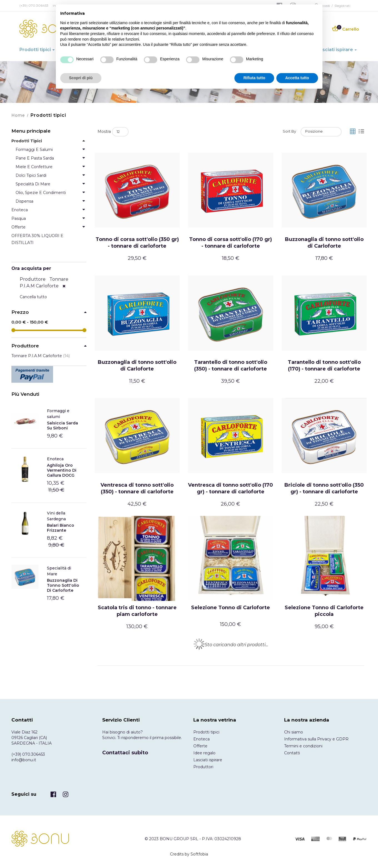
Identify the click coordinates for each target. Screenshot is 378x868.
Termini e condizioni (303, 746)
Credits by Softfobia (189, 854)
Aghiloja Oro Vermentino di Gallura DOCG (62, 470)
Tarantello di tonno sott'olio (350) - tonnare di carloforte (231, 365)
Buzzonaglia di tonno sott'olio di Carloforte (324, 243)
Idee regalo (204, 753)
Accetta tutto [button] (297, 78)
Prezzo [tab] (20, 312)
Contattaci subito (125, 753)
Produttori (203, 767)
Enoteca (55, 459)
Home (18, 115)
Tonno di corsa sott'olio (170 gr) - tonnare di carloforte (231, 243)
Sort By (289, 131)
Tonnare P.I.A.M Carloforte (41, 356)
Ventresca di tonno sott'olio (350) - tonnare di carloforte (137, 488)
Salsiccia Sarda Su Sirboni (62, 426)
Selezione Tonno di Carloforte (231, 608)
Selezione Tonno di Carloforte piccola (324, 611)
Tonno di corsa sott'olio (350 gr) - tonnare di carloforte (137, 243)
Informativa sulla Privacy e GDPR (316, 739)
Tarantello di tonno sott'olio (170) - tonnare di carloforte (324, 365)
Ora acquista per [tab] (31, 268)
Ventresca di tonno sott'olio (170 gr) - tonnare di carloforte (231, 488)
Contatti (292, 753)
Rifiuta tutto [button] (254, 78)
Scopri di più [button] (81, 78)
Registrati (342, 6)
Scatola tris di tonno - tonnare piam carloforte (137, 611)
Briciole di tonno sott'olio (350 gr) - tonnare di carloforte (324, 488)
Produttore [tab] (25, 346)
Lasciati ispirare (208, 760)
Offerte (200, 746)
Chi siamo (294, 732)
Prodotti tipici (206, 732)
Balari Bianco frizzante (61, 528)
